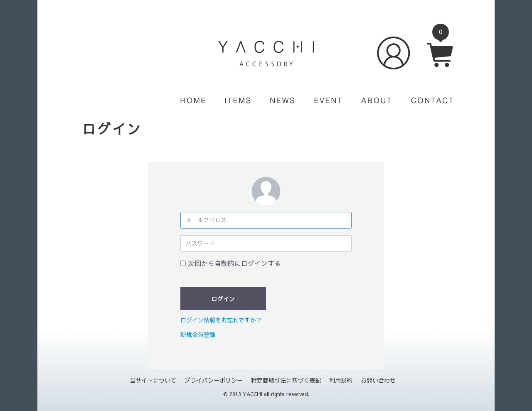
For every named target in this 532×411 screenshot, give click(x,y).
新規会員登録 (198, 335)
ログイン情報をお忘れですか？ (221, 320)
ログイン (223, 299)
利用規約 (341, 380)
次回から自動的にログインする (234, 263)
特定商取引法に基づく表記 (286, 380)
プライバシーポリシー (214, 380)
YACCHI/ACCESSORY (266, 54)
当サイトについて (153, 380)
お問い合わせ (378, 380)
